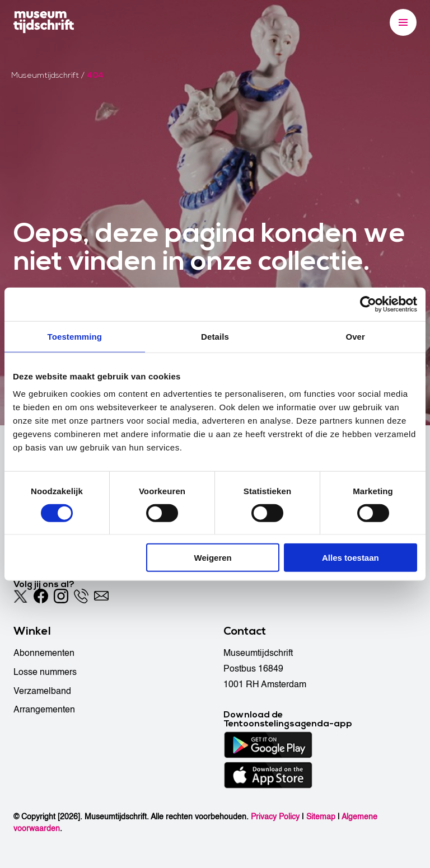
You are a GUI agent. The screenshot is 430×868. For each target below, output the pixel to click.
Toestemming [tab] (75, 336)
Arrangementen (44, 710)
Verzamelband (42, 691)
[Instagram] (61, 596)
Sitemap (321, 817)
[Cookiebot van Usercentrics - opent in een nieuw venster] (368, 304)
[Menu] (403, 22)
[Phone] (81, 596)
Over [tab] (355, 336)
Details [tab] (215, 336)
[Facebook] (41, 596)
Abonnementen (44, 653)
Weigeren (213, 558)
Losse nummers (45, 672)
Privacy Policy (275, 817)
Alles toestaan (350, 558)
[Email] (101, 596)
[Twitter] (21, 596)
